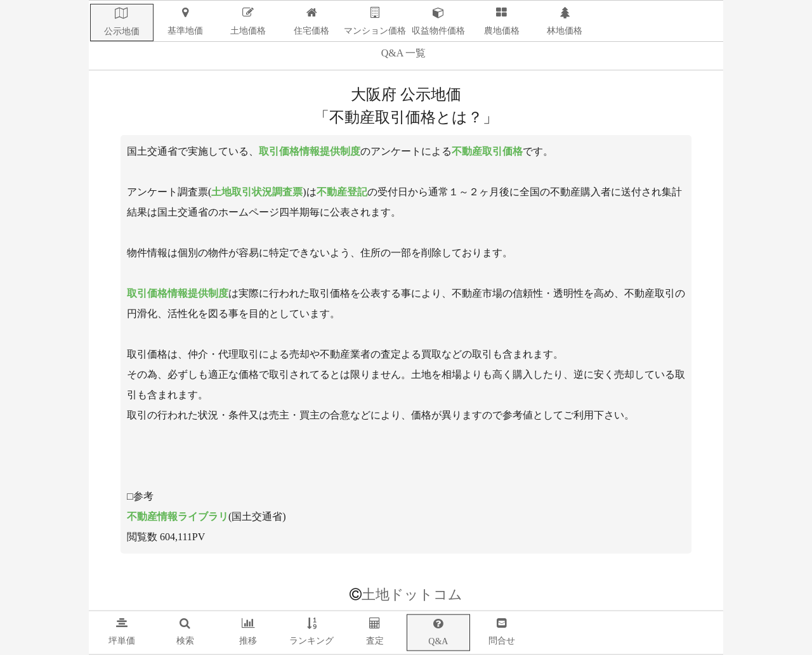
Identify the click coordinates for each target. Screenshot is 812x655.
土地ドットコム (412, 594)
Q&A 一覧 (404, 53)
